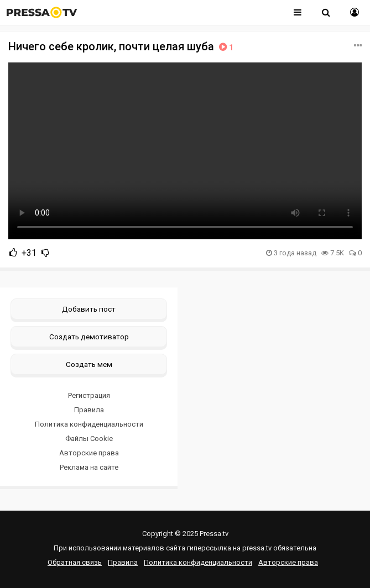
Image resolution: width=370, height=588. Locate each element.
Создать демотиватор (89, 337)
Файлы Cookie (89, 439)
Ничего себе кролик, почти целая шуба (122, 46)
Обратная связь (75, 562)
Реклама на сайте (89, 467)
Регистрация (89, 395)
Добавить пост (89, 309)
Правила (89, 410)
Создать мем (89, 364)
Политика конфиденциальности (89, 424)
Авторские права (89, 453)
